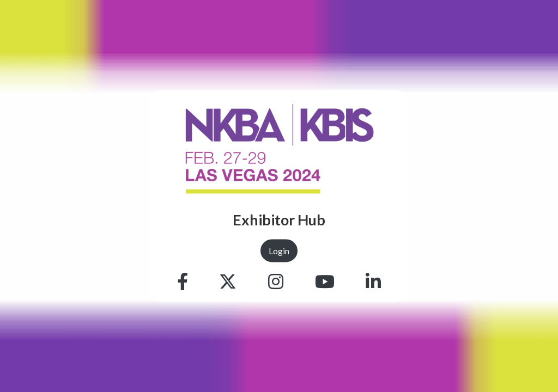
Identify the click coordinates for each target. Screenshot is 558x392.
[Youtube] (325, 281)
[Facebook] (183, 281)
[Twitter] (228, 281)
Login (279, 250)
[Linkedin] (373, 281)
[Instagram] (276, 281)
